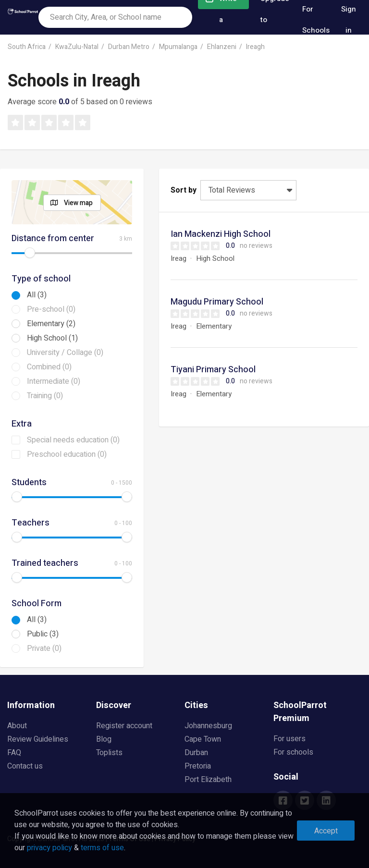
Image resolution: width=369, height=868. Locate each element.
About (17, 726)
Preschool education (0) (67, 454)
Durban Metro (129, 47)
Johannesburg (208, 726)
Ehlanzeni (222, 47)
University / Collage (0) (65, 353)
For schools (293, 752)
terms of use (102, 848)
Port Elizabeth (208, 780)
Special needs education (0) (73, 440)
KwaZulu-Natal (77, 47)
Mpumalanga (178, 47)
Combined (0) (49, 367)
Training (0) (45, 396)
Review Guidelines (38, 739)
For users (289, 739)
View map (78, 203)
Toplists (109, 753)
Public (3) (43, 634)
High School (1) (52, 338)
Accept (326, 831)
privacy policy (49, 848)
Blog (104, 739)
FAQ (14, 753)
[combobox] (115, 17)
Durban (196, 753)
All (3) (37, 295)
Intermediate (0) (54, 381)
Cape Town (203, 739)
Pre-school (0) (51, 309)
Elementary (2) (51, 324)
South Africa (27, 47)
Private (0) (44, 648)
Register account (124, 726)
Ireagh (255, 47)
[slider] (30, 253)
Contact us (25, 766)
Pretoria (198, 766)
